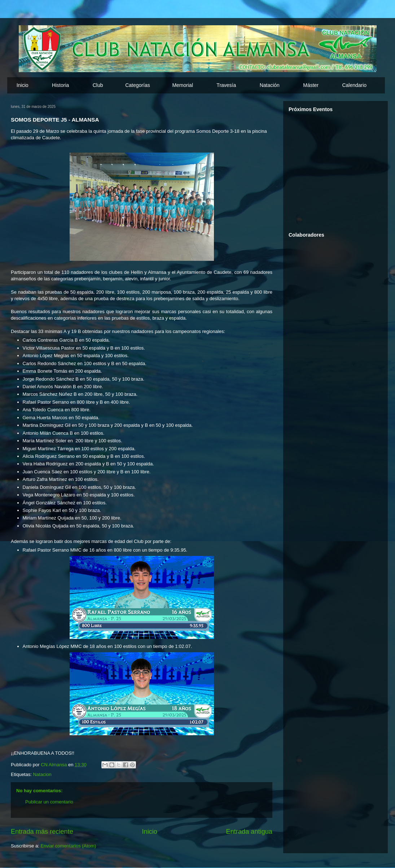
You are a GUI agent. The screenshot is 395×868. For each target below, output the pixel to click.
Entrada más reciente (42, 832)
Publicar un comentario (49, 802)
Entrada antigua (249, 832)
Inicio (23, 85)
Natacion (42, 774)
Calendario (354, 85)
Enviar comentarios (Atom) (68, 846)
